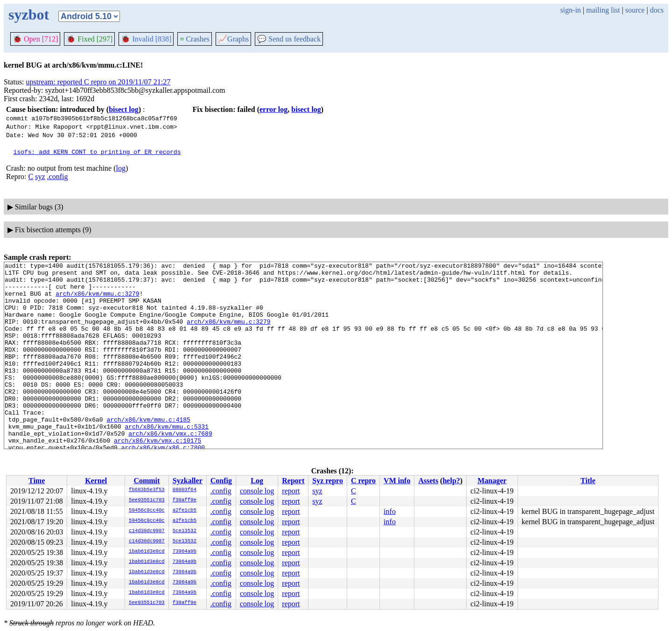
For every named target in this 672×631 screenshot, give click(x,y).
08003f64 (185, 490)
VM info (397, 481)
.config (58, 177)
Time (37, 481)
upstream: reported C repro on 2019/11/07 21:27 (98, 82)
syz (40, 177)
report (291, 491)
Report (293, 481)
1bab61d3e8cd (147, 552)
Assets (428, 481)
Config (221, 481)
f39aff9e (185, 500)
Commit (147, 481)
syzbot (29, 14)
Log (257, 481)
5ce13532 (185, 531)
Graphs (233, 39)
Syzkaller (188, 481)
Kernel (96, 481)
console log (257, 491)
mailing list (603, 10)
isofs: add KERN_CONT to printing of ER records (97, 152)
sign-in (570, 10)
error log (273, 109)
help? (451, 481)
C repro (363, 481)
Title (588, 481)
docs (657, 10)
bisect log (124, 109)
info (390, 511)
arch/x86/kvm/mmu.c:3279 (97, 300)
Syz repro (328, 481)
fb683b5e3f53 (147, 490)
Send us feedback (289, 39)
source (635, 10)
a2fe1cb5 (185, 511)
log (121, 168)
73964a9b (185, 552)
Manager (492, 481)
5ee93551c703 (147, 500)
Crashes (195, 39)
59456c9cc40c (147, 511)
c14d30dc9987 (147, 531)
